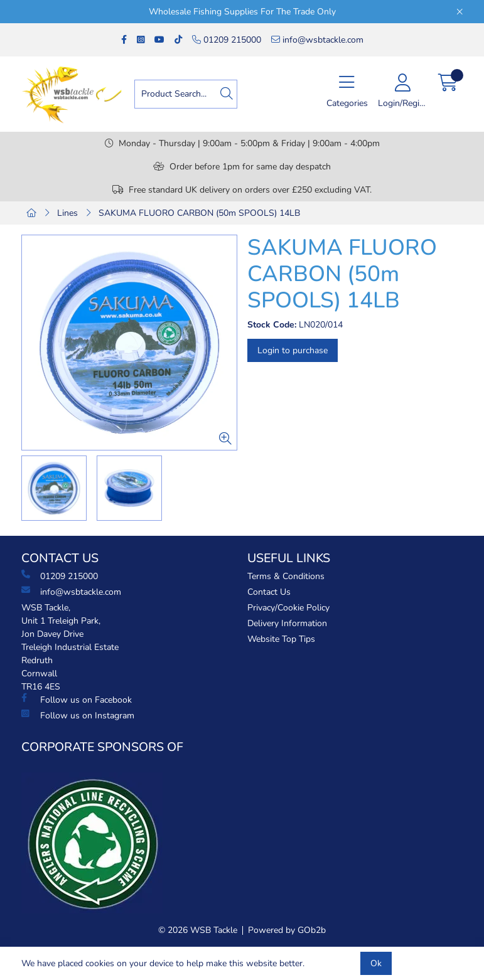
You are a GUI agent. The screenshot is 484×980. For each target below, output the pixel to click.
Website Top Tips (281, 639)
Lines (67, 213)
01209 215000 (227, 40)
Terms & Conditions (286, 576)
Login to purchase (293, 350)
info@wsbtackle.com (317, 40)
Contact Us (269, 592)
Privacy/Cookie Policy (288, 608)
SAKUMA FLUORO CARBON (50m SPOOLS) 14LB (199, 213)
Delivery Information (287, 623)
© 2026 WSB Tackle (198, 930)
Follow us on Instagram (78, 715)
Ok (376, 963)
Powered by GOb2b (287, 930)
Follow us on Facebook (77, 700)
